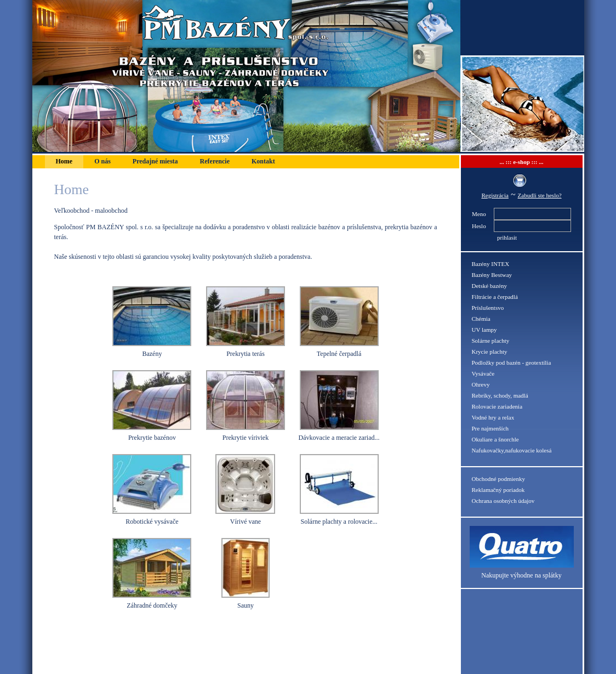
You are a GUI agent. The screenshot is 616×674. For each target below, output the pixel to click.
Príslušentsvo (488, 308)
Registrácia (495, 195)
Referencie (215, 161)
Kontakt (263, 161)
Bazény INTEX (491, 264)
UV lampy (484, 330)
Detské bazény (489, 286)
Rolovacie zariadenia (497, 406)
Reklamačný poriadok (498, 490)
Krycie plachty (490, 352)
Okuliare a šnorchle (495, 439)
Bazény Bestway (492, 275)
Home (64, 161)
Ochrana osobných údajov (503, 501)
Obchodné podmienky (498, 479)
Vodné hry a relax (493, 417)
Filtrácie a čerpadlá (495, 297)
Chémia (481, 319)
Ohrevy (481, 384)
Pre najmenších (490, 428)
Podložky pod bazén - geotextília (512, 363)
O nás (102, 161)
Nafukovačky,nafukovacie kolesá (512, 450)
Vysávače (483, 373)
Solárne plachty (491, 341)
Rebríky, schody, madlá (500, 395)
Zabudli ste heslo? (540, 195)
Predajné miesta (155, 161)
